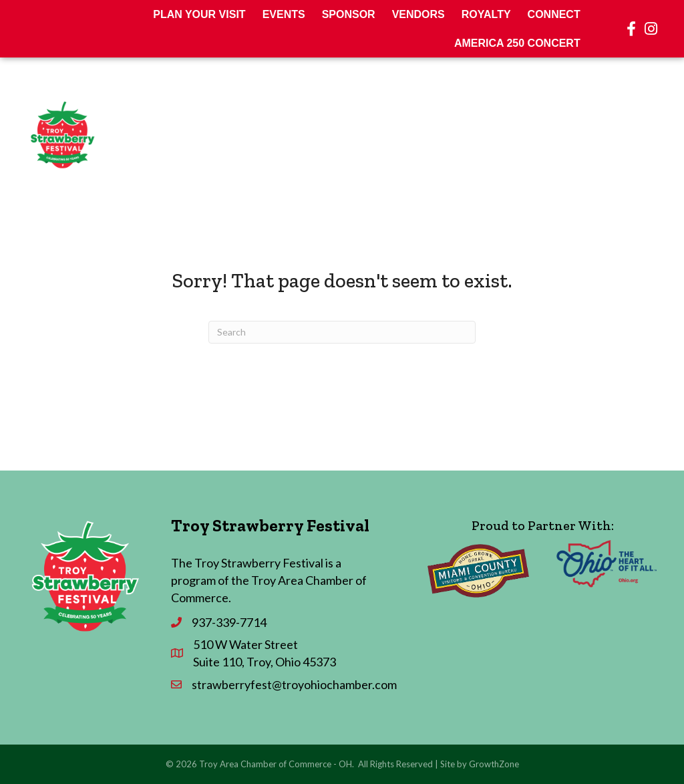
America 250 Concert (517, 43)
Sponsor (349, 14)
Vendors (418, 14)
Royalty (486, 14)
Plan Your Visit (199, 14)
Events (284, 14)
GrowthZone (494, 764)
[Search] (342, 332)
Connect (554, 14)
